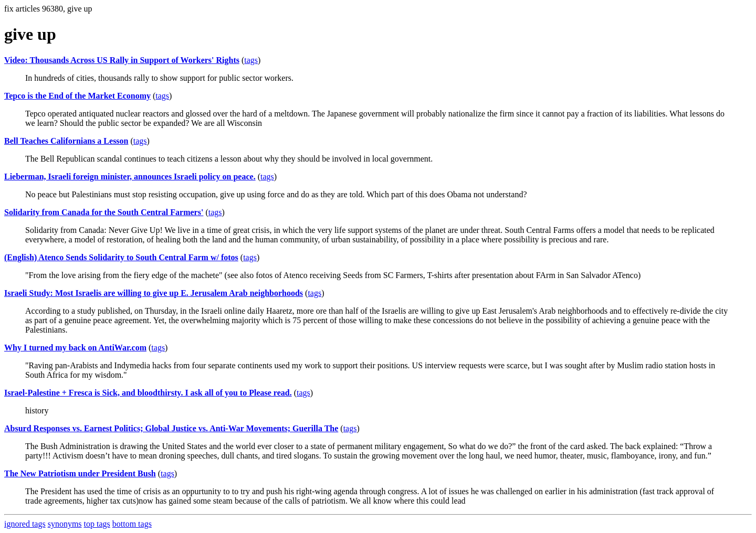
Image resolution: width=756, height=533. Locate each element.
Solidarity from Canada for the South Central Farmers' (104, 212)
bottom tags (132, 524)
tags (251, 60)
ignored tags (25, 524)
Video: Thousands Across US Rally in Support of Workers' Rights (122, 60)
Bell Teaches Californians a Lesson (66, 141)
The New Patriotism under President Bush (80, 473)
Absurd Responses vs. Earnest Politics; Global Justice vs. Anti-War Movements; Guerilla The (171, 428)
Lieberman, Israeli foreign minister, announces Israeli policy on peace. (130, 177)
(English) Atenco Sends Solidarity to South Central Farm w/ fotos (121, 257)
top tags (97, 524)
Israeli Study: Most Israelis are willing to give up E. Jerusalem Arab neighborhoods (154, 293)
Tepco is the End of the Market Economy (77, 96)
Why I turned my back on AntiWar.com (75, 348)
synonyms (65, 524)
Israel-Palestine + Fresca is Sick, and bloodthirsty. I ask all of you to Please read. (148, 393)
